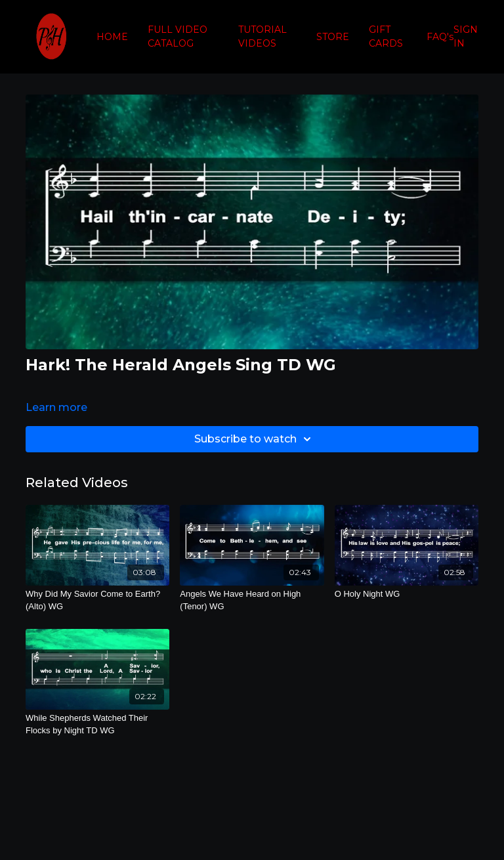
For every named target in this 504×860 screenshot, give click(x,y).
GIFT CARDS (386, 36)
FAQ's (440, 37)
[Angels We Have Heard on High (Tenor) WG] (252, 600)
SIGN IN (466, 36)
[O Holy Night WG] (407, 594)
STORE (333, 37)
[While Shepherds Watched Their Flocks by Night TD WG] (97, 724)
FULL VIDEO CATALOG (178, 36)
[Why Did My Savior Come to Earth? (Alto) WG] (97, 600)
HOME (112, 37)
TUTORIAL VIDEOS (262, 36)
